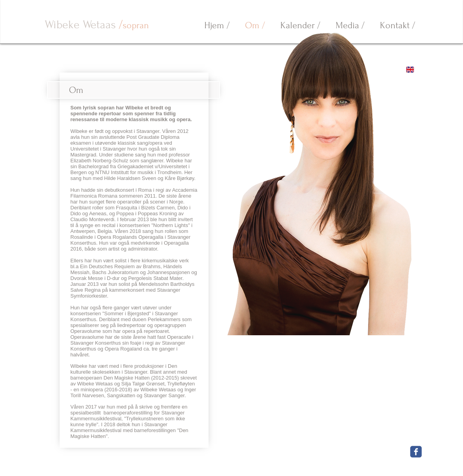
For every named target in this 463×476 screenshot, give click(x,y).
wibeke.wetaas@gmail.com (187, 462)
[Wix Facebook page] (416, 452)
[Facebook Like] (388, 451)
